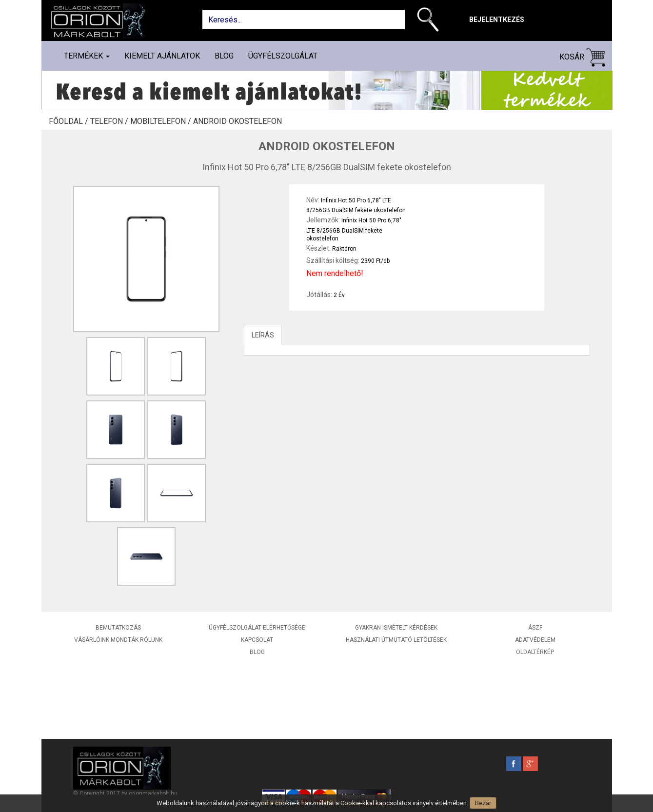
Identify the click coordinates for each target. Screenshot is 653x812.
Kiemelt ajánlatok (162, 56)
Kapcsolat (257, 640)
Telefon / (110, 121)
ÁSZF (535, 628)
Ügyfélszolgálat (283, 56)
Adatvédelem (535, 640)
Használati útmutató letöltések (396, 640)
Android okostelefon (237, 121)
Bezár (483, 803)
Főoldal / (69, 121)
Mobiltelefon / (162, 121)
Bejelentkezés (497, 20)
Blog (224, 56)
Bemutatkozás (118, 628)
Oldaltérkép (535, 652)
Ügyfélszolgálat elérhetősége (257, 628)
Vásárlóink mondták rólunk (118, 640)
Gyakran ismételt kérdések (396, 628)
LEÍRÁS (263, 335)
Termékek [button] (87, 56)
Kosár (582, 57)
